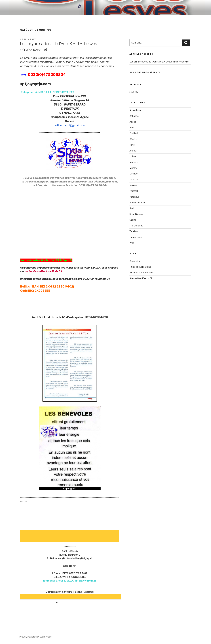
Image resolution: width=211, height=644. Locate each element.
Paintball (134, 191)
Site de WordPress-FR (141, 278)
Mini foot (134, 174)
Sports (133, 220)
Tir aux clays (136, 237)
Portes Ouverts (137, 202)
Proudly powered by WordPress (35, 637)
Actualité (134, 116)
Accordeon (135, 110)
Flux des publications (140, 267)
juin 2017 (134, 92)
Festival (134, 133)
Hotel (132, 145)
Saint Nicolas (136, 214)
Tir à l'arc (134, 231)
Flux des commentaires (142, 272)
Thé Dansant (136, 226)
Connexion (135, 261)
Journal (133, 151)
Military (133, 168)
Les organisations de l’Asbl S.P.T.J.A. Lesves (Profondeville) (159, 62)
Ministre (134, 179)
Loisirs (133, 156)
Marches (134, 162)
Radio (132, 208)
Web (132, 243)
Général (133, 139)
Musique (134, 185)
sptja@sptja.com (36, 84)
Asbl (132, 127)
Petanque (134, 197)
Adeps (133, 122)
